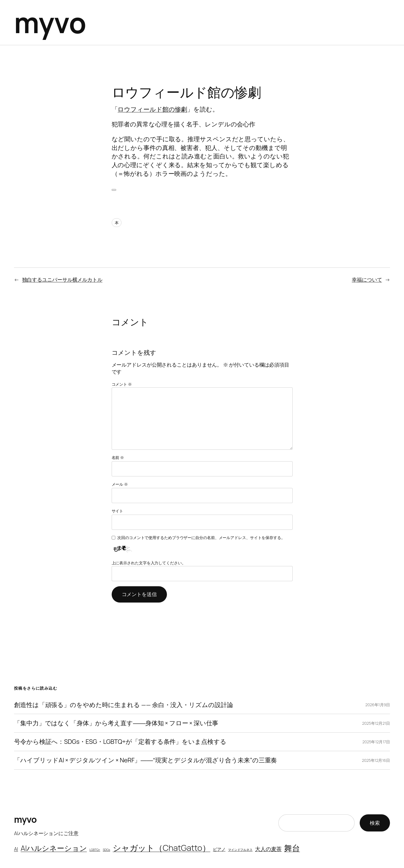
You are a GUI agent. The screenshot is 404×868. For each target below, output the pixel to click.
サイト (118, 511)
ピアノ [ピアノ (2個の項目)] (219, 849)
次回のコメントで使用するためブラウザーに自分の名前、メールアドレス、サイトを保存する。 (201, 538)
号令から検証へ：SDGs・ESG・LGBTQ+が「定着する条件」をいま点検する (120, 742)
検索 (375, 823)
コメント (122, 384)
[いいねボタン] (114, 190)
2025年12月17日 (376, 742)
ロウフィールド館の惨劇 (152, 109)
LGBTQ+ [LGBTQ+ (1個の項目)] (95, 850)
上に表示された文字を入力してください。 (149, 563)
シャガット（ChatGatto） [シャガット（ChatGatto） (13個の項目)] (162, 848)
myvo (50, 22)
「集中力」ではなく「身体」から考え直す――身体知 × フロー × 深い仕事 (116, 723)
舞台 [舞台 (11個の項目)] (292, 848)
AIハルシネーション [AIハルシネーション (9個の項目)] (54, 848)
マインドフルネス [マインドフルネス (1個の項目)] (240, 850)
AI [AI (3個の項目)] (16, 849)
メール (120, 484)
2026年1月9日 (378, 705)
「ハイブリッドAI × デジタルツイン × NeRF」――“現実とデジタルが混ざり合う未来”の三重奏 (145, 760)
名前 (118, 457)
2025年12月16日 (376, 760)
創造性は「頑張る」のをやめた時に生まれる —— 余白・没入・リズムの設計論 (123, 705)
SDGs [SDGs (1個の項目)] (106, 850)
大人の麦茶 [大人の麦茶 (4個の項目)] (268, 849)
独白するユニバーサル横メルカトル (62, 280)
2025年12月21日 (376, 723)
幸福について (367, 280)
